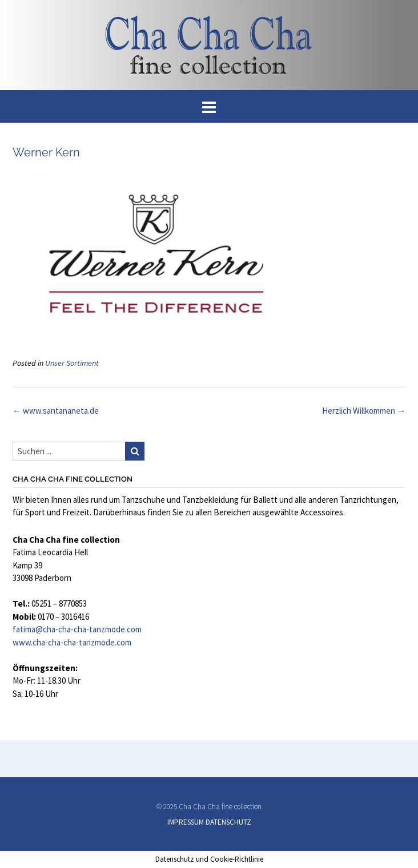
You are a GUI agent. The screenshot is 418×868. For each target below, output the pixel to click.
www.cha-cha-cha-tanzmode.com (72, 642)
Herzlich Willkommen (364, 411)
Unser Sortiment (72, 363)
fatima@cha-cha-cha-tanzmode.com (77, 629)
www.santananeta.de (56, 411)
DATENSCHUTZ (228, 822)
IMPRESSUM (186, 822)
